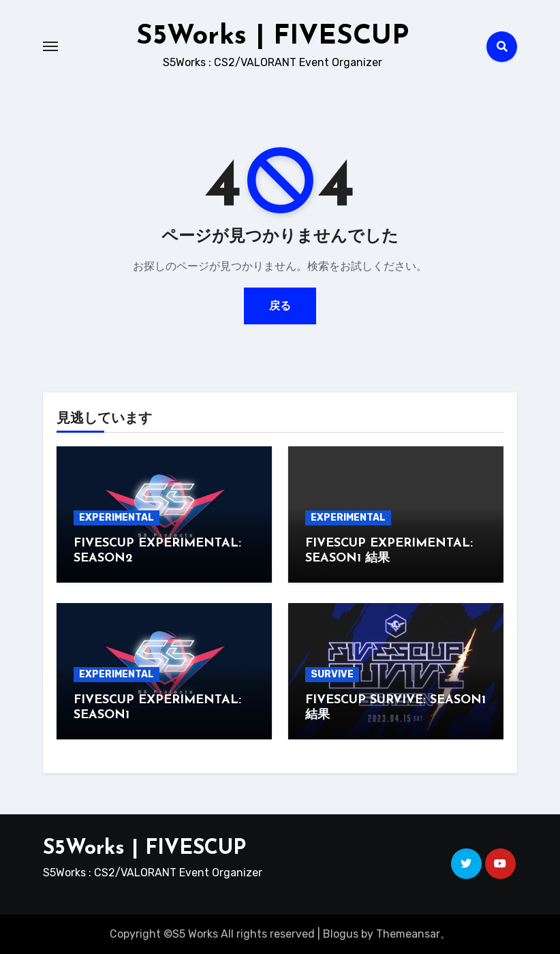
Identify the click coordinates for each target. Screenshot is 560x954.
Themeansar (408, 934)
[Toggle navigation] (50, 46)
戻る (280, 306)
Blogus (341, 934)
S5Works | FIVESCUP (273, 37)
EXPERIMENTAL (116, 518)
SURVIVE (332, 674)
